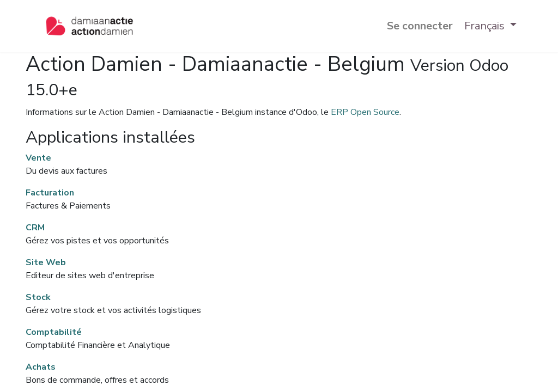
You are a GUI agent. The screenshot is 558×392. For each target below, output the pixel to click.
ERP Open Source (365, 112)
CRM (35, 228)
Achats (41, 367)
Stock (38, 297)
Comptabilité (54, 332)
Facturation (50, 193)
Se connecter (420, 26)
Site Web (46, 262)
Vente (38, 158)
